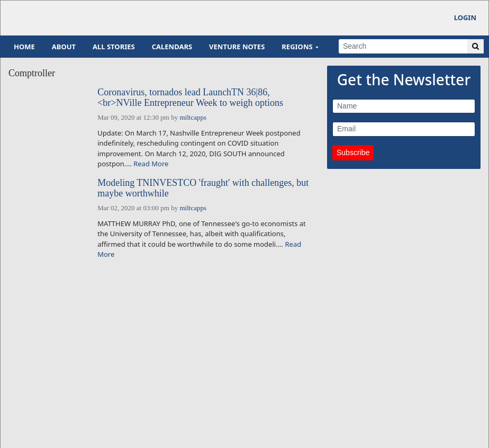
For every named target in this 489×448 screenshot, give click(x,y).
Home (24, 47)
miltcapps (193, 117)
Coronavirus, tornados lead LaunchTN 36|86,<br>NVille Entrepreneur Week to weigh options (190, 98)
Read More (151, 164)
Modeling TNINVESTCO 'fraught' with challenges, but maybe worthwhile (203, 188)
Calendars (172, 47)
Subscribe (353, 153)
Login (465, 17)
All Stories (114, 47)
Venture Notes (237, 47)
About (64, 47)
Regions (297, 47)
